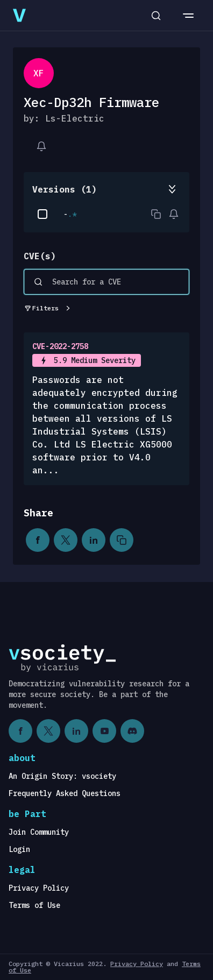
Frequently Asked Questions (65, 793)
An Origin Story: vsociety (62, 776)
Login (19, 849)
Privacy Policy (39, 888)
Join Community (39, 832)
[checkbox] (42, 214)
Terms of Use (34, 905)
